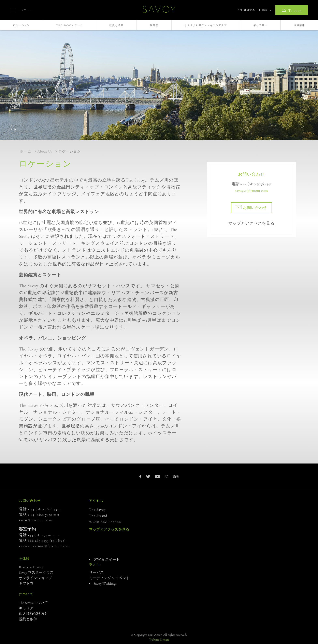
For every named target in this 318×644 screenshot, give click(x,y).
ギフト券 (26, 583)
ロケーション (21, 25)
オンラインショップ (35, 578)
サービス (96, 572)
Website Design (159, 640)
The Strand (98, 516)
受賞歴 (154, 25)
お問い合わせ (251, 208)
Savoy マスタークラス (36, 572)
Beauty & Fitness (31, 567)
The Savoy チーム (70, 25)
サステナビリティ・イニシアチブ (206, 25)
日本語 (263, 10)
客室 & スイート (107, 560)
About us (45, 151)
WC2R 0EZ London (105, 522)
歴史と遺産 (116, 25)
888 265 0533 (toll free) (47, 540)
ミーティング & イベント (109, 578)
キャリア (26, 608)
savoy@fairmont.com (251, 191)
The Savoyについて (33, 603)
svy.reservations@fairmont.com (44, 546)
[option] (159, 80)
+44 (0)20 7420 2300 (44, 535)
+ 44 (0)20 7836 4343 (256, 184)
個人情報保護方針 (33, 614)
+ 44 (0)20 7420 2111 (44, 515)
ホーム (26, 151)
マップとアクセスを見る (251, 223)
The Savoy (97, 509)
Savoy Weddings (105, 583)
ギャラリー (260, 25)
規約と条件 (28, 619)
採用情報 (299, 25)
